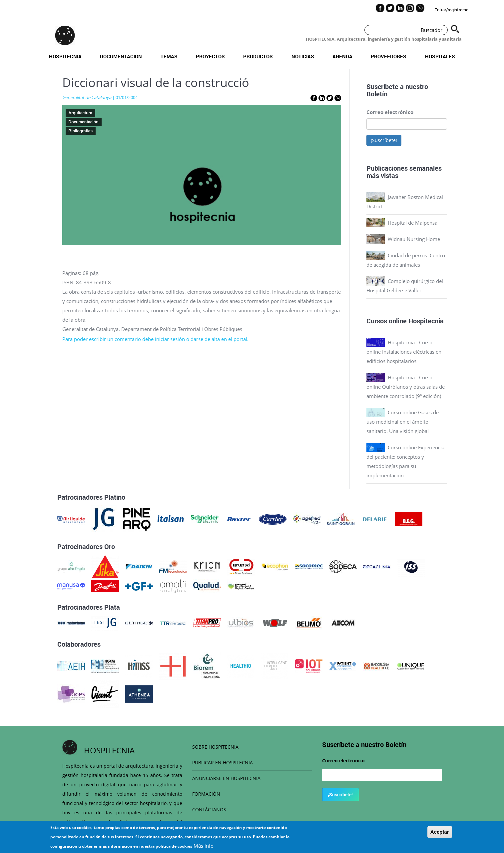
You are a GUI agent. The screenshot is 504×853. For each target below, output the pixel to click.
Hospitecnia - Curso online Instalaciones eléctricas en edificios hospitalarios (404, 352)
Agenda (342, 56)
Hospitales (440, 56)
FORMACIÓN (206, 794)
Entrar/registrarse (451, 10)
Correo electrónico (390, 112)
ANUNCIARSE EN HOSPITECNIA (226, 778)
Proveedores (389, 56)
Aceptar (440, 834)
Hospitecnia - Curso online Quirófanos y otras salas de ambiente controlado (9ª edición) (406, 387)
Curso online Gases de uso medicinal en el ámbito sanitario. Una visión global (403, 422)
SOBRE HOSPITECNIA (215, 747)
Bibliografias (81, 131)
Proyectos (210, 56)
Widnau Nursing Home (414, 239)
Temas (169, 56)
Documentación (121, 56)
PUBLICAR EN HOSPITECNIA (223, 762)
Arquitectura (80, 113)
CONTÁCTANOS (209, 809)
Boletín (377, 94)
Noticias (303, 56)
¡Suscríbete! (384, 140)
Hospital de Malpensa (413, 223)
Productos (258, 56)
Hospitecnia (65, 56)
